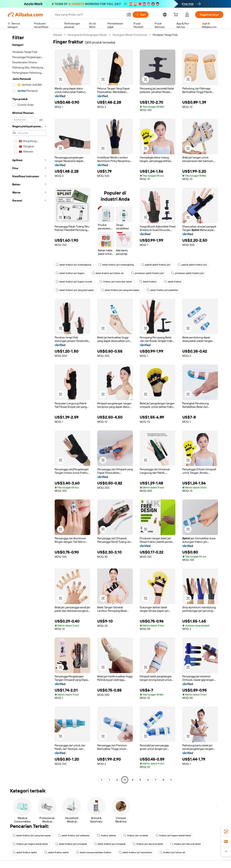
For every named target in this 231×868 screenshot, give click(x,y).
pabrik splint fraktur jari (156, 265)
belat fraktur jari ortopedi (71, 844)
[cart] (177, 15)
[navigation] (29, 408)
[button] (129, 15)
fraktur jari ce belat (136, 836)
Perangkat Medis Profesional (130, 35)
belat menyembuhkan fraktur (94, 852)
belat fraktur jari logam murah (74, 282)
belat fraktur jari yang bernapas (75, 290)
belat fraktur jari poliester (162, 290)
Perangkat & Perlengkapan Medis (87, 35)
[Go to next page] (171, 780)
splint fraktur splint (25, 852)
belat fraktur (148, 282)
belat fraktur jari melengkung (73, 265)
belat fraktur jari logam (70, 273)
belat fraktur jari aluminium (136, 852)
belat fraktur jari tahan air (108, 273)
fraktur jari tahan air (172, 852)
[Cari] (141, 15)
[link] (226, 831)
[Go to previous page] (102, 780)
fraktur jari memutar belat (116, 282)
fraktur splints (107, 836)
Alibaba (57, 35)
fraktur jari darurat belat (148, 844)
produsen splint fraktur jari (147, 273)
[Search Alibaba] (89, 15)
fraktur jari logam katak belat (173, 836)
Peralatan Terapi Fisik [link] (165, 35)
